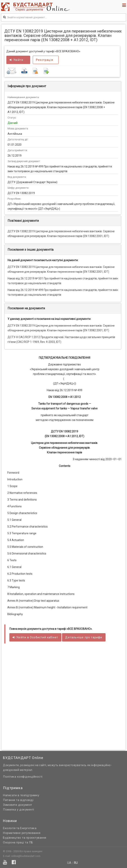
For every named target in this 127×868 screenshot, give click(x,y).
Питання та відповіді (18, 800)
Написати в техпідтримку (21, 795)
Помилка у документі (19, 810)
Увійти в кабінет (35, 637)
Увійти (16, 60)
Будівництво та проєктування (25, 838)
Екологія (9, 828)
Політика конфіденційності (23, 777)
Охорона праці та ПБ (18, 842)
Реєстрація (45, 60)
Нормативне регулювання (22, 833)
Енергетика (28, 828)
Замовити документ (18, 805)
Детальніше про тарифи (84, 637)
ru (76, 863)
